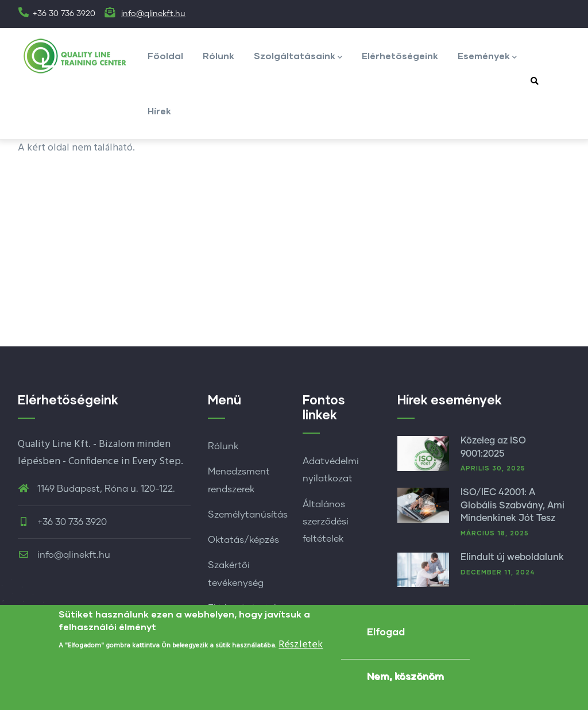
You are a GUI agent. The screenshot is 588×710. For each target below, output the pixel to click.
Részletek (301, 647)
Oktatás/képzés (243, 540)
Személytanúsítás (248, 515)
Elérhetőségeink (400, 55)
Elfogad (386, 633)
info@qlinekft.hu (153, 14)
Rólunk (218, 55)
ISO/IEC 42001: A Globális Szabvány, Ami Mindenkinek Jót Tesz (512, 505)
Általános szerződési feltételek (326, 522)
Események (487, 57)
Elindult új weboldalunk (512, 557)
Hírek (159, 111)
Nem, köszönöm (405, 678)
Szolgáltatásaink (298, 57)
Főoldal (165, 55)
